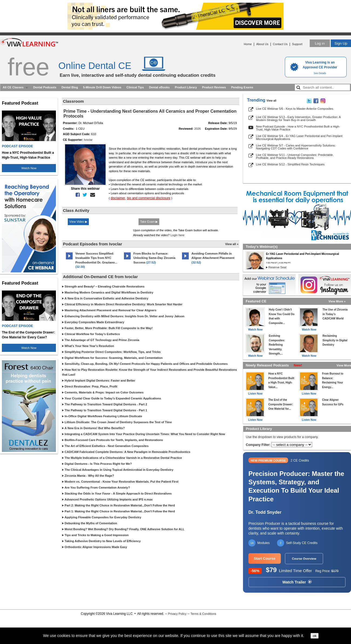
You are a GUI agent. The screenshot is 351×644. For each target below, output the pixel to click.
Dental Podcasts (45, 87)
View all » (232, 244)
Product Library (186, 87)
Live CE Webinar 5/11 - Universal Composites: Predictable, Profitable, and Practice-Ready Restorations (295, 156)
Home (248, 44)
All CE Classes (13, 87)
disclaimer (118, 198)
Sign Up (341, 43)
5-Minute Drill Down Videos (102, 87)
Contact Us (280, 44)
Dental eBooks (159, 87)
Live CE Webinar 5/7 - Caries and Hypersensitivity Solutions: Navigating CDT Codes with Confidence (296, 147)
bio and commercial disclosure (149, 198)
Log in (320, 43)
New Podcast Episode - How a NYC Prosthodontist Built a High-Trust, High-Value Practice (298, 128)
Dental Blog (70, 87)
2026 (197, 129)
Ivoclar (88, 140)
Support (297, 44)
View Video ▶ (78, 222)
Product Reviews (214, 87)
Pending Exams (242, 87)
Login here (177, 235)
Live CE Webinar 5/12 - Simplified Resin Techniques (290, 164)
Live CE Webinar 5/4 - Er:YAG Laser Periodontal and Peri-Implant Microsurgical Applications (299, 137)
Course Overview (304, 559)
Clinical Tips (135, 87)
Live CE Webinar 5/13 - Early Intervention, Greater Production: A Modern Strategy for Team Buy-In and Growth (298, 119)
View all (271, 101)
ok (315, 636)
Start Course (265, 558)
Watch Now (29, 168)
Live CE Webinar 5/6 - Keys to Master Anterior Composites (295, 109)
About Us (262, 44)
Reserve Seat (277, 267)
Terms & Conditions (203, 614)
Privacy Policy (177, 614)
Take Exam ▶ (149, 222)
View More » (337, 301)
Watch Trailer (297, 582)
